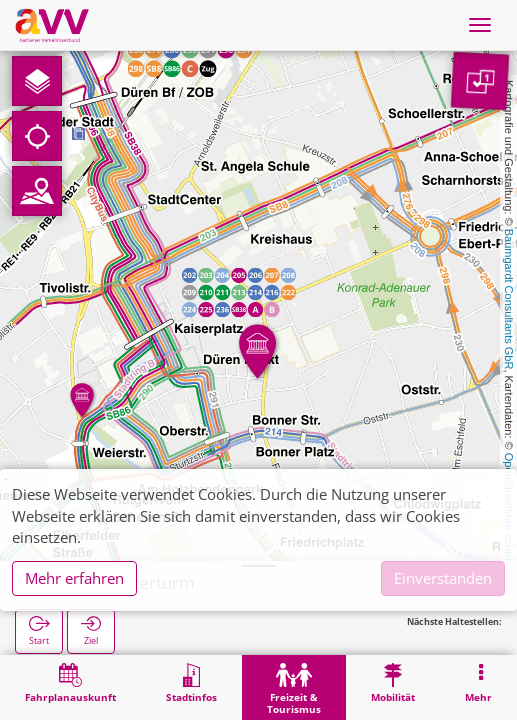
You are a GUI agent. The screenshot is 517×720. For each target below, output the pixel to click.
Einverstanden (443, 578)
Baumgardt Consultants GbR (509, 299)
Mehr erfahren (74, 578)
